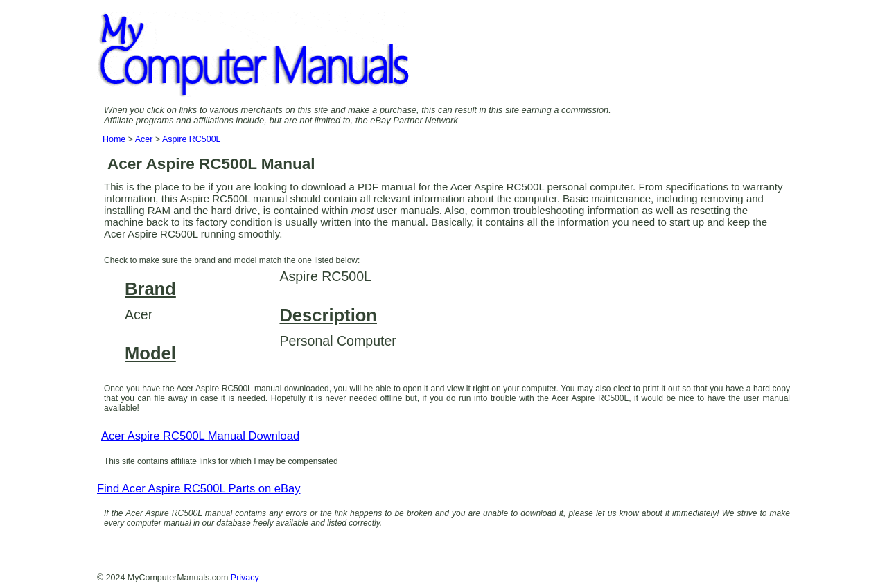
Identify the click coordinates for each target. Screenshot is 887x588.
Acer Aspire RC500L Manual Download (200, 436)
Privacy (245, 578)
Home (114, 139)
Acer (144, 139)
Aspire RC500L (192, 139)
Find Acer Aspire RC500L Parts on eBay (199, 489)
